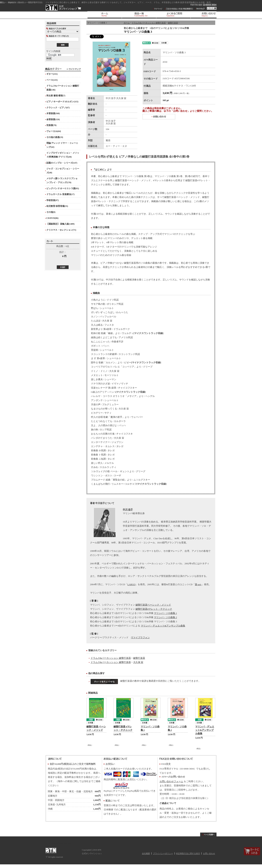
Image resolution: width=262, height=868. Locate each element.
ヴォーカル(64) (54, 131)
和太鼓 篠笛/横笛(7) (56, 96)
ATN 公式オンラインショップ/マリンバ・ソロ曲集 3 (63, 8)
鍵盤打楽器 (173, 23)
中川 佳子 (128, 510)
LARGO (131, 584)
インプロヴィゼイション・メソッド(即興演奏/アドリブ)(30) (63, 155)
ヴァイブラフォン (140, 638)
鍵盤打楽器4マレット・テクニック (154, 609)
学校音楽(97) (53, 200)
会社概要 (146, 853)
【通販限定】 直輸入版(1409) (60, 224)
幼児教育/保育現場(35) (57, 206)
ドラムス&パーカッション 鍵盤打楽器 (149, 23)
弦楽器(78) (51, 125)
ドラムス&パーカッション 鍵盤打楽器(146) (63, 88)
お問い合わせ (209, 853)
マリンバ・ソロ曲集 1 (165, 613)
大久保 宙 (138, 662)
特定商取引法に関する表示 (188, 853)
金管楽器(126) (53, 119)
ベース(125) (52, 80)
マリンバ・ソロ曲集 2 (165, 617)
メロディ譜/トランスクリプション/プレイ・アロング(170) (62, 180)
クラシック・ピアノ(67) (58, 108)
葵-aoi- (198, 584)
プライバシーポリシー (163, 853)
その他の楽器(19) (55, 137)
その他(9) (51, 212)
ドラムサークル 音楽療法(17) (60, 194)
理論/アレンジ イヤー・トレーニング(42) (62, 145)
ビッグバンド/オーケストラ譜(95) (63, 188)
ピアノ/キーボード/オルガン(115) (62, 102)
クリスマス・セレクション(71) (61, 230)
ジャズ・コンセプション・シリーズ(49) (63, 171)
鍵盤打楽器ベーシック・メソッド (153, 605)
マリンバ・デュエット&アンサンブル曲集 (163, 626)
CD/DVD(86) (52, 218)
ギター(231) (52, 74)
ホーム (127, 23)
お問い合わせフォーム (171, 781)
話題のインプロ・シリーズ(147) (62, 163)
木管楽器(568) (53, 113)
